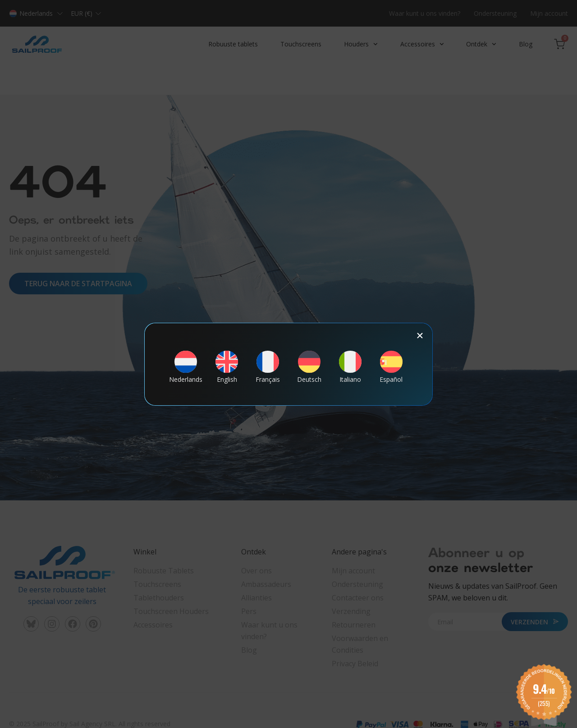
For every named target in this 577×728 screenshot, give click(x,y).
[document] (288, 364)
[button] (420, 336)
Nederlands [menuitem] (186, 380)
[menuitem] (186, 367)
